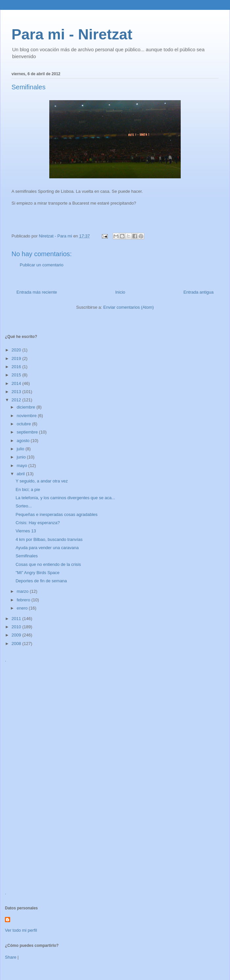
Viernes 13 (26, 531)
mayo (23, 466)
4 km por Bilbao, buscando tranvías (49, 539)
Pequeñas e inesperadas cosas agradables (56, 514)
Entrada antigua (198, 292)
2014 (17, 383)
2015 (17, 375)
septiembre (28, 432)
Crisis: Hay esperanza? (37, 523)
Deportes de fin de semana (41, 581)
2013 (17, 392)
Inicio (120, 292)
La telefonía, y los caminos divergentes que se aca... (65, 498)
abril (21, 474)
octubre (24, 424)
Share (11, 957)
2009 (17, 635)
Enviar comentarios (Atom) (128, 307)
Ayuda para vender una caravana (47, 548)
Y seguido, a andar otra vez (42, 481)
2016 (17, 367)
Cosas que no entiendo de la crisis (48, 564)
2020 (17, 350)
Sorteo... (23, 506)
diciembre (27, 407)
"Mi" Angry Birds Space (37, 573)
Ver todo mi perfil (21, 930)
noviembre (27, 416)
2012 (17, 400)
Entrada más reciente (37, 292)
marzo (23, 591)
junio (22, 457)
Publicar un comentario (42, 265)
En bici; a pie (28, 490)
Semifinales (26, 556)
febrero (24, 600)
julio (21, 449)
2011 (17, 619)
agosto (24, 441)
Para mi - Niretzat (72, 34)
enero (23, 608)
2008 (17, 644)
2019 (17, 358)
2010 (17, 627)
